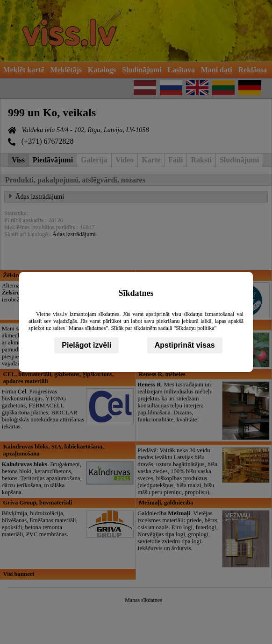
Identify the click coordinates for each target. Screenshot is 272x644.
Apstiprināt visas (185, 345)
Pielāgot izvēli (86, 345)
